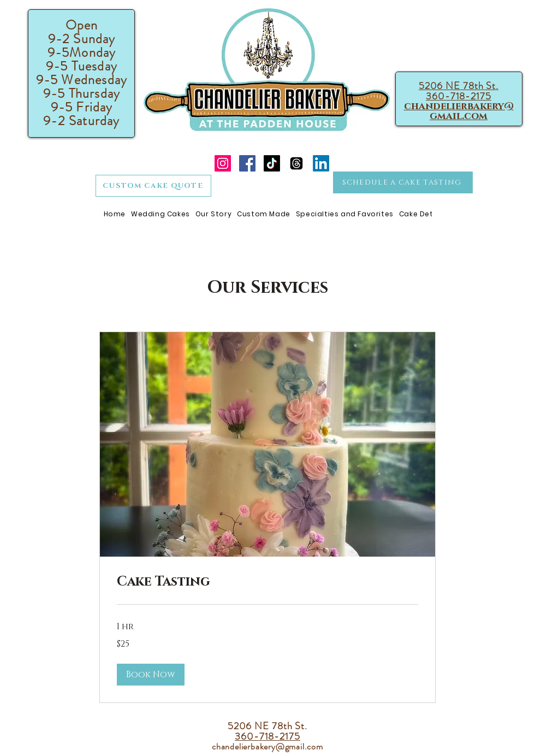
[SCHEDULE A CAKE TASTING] (403, 182)
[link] (267, 582)
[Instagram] (223, 163)
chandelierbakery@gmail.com (459, 111)
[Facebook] (247, 163)
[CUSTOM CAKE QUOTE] (153, 186)
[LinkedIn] (321, 163)
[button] (151, 675)
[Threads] (296, 163)
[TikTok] (272, 163)
